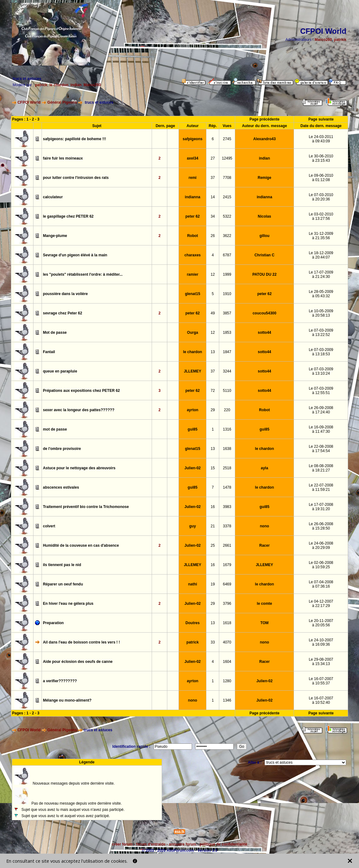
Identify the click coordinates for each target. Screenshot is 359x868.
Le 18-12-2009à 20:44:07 (321, 255)
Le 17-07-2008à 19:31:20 (321, 507)
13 (213, 352)
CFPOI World (29, 102)
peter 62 (193, 216)
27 (213, 158)
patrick (340, 40)
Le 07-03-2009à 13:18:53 (321, 352)
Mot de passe (55, 333)
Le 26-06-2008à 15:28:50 (321, 526)
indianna (192, 197)
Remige (264, 178)
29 (213, 410)
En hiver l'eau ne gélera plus (68, 604)
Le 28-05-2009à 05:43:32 (321, 294)
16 (213, 507)
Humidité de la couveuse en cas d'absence (81, 545)
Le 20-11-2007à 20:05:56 (321, 623)
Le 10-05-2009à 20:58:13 (321, 313)
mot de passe (55, 429)
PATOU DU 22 (264, 274)
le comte (264, 604)
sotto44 (264, 333)
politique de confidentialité (223, 844)
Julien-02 (193, 468)
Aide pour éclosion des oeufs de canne (78, 662)
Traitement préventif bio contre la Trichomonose (86, 507)
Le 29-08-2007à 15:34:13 (321, 662)
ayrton (192, 410)
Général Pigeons (62, 102)
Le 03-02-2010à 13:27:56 (321, 216)
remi (192, 178)
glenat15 (192, 294)
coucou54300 (265, 313)
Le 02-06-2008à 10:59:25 (321, 565)
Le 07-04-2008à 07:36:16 (321, 584)
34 (213, 216)
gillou (265, 236)
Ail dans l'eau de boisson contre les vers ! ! (81, 642)
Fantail (49, 352)
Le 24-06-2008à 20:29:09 (321, 545)
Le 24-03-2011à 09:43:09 (321, 139)
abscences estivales (61, 487)
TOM (264, 623)
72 (213, 391)
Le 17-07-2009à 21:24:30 (321, 274)
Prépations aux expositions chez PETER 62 (81, 391)
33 (213, 642)
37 (213, 178)
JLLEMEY (192, 371)
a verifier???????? (60, 681)
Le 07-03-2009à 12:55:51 (321, 391)
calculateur (53, 197)
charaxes (193, 255)
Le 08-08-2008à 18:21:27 (321, 468)
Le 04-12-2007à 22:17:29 (321, 604)
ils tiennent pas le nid (62, 565)
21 (213, 526)
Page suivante (321, 119)
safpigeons (192, 139)
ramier (192, 274)
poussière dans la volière (65, 294)
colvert (49, 526)
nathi (192, 584)
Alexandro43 (265, 139)
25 (213, 545)
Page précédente (265, 119)
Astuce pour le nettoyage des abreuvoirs (79, 468)
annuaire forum (182, 844)
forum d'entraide (151, 844)
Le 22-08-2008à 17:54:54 (321, 449)
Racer (264, 545)
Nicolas (264, 216)
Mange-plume (55, 236)
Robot (192, 236)
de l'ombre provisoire (62, 449)
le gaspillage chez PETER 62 (68, 216)
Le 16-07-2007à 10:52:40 (321, 700)
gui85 (192, 429)
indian (76, 85)
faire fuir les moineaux (63, 158)
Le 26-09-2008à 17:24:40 (321, 410)
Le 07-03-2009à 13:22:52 (321, 333)
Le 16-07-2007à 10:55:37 (321, 681)
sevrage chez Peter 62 (62, 313)
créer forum (122, 844)
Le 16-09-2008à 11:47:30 (321, 429)
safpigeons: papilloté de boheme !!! (74, 139)
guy (192, 526)
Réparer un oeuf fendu (63, 584)
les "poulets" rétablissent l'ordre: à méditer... (83, 274)
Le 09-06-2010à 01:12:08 (321, 178)
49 (213, 313)
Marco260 (323, 40)
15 (213, 468)
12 (213, 274)
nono (264, 526)
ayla (264, 468)
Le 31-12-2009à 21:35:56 (321, 236)
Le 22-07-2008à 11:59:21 (321, 487)
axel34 (192, 158)
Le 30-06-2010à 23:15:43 (321, 158)
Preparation (53, 623)
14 (213, 197)
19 (213, 584)
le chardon (59, 85)
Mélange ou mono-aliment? (67, 700)
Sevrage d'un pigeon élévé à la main (75, 255)
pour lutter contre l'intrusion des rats (76, 178)
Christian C (265, 255)
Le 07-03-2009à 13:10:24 (321, 371)
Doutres (192, 623)
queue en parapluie (60, 371)
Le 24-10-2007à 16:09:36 (321, 642)
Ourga (192, 333)
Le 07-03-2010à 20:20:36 (321, 197)
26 (213, 236)
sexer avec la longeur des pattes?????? (79, 410)
